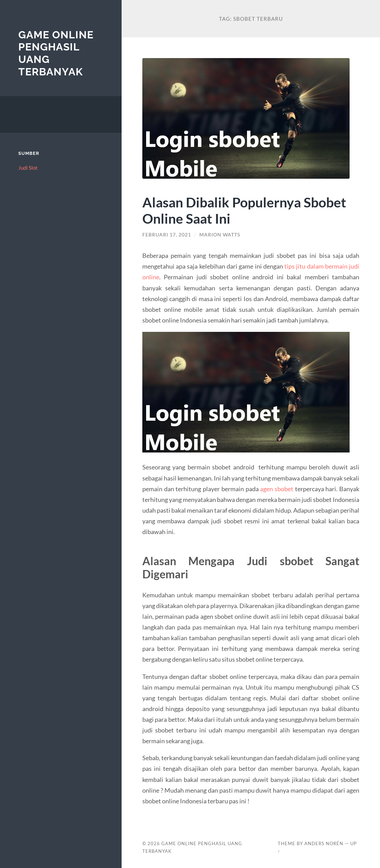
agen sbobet (277, 489)
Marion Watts (220, 235)
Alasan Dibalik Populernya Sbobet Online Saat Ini (244, 210)
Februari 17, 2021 (167, 235)
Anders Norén (324, 843)
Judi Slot (28, 168)
